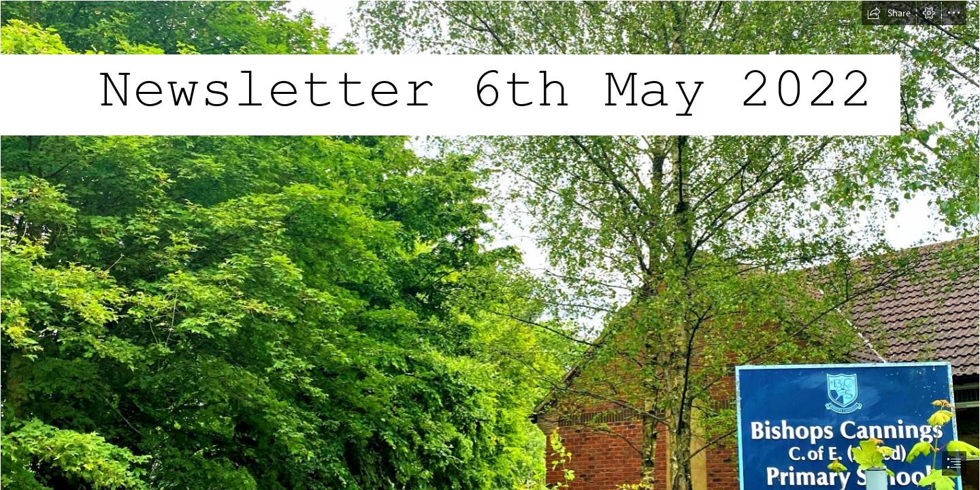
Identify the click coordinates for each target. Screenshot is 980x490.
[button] (889, 13)
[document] (490, 245)
